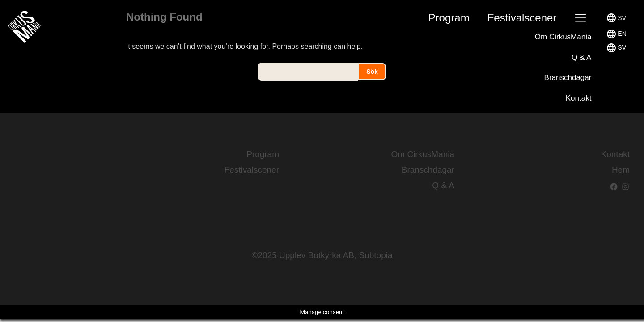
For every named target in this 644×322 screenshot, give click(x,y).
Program (449, 18)
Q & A (581, 57)
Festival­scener (522, 18)
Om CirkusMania (563, 37)
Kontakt (579, 98)
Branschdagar (568, 78)
